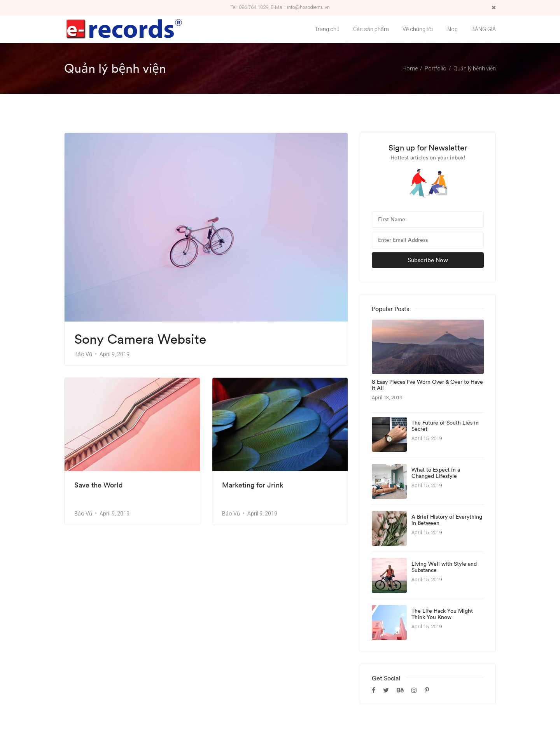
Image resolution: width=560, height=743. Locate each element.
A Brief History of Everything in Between (447, 520)
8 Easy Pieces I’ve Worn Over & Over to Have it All (427, 385)
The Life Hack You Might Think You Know (442, 614)
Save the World (99, 484)
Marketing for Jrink (253, 484)
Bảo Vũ (83, 354)
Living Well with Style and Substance (444, 567)
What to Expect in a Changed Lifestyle (436, 473)
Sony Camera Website (140, 339)
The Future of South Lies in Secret (445, 426)
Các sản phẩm (371, 29)
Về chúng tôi (418, 29)
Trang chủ (327, 29)
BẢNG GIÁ (484, 29)
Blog (452, 29)
